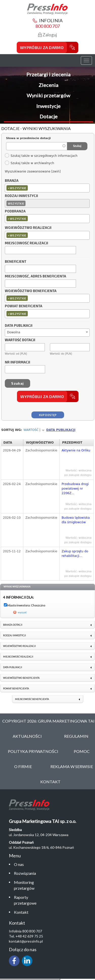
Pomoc (82, 751)
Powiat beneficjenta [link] (16, 689)
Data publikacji (19, 326)
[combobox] (47, 188)
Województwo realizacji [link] (19, 646)
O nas (19, 864)
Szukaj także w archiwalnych (29, 163)
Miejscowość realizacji (26, 243)
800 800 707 (48, 26)
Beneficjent (16, 262)
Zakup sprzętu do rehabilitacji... (75, 554)
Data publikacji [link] (13, 667)
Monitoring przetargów (24, 885)
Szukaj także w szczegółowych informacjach (41, 156)
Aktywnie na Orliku (76, 450)
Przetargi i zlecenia (48, 74)
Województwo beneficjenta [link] (21, 678)
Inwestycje (48, 106)
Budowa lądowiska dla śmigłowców (76, 520)
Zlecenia (48, 85)
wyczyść (22, 612)
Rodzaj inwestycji (21, 196)
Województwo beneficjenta (31, 291)
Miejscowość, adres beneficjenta (35, 276)
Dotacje (49, 116)
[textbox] (30, 188)
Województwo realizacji (28, 228)
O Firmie (23, 766)
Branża (12, 181)
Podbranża (15, 211)
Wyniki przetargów (48, 95)
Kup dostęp (48, 415)
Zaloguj (48, 35)
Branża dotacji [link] (13, 625)
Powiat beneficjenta (24, 306)
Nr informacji (17, 362)
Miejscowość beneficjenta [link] (32, 699)
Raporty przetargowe (25, 900)
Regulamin (76, 736)
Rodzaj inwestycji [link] (14, 635)
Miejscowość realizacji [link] (18, 657)
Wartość (31, 430)
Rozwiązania (25, 873)
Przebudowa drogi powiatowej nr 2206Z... (75, 489)
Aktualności (27, 736)
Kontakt (21, 912)
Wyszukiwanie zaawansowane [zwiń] (33, 171)
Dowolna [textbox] (14, 332)
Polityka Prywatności (33, 751)
